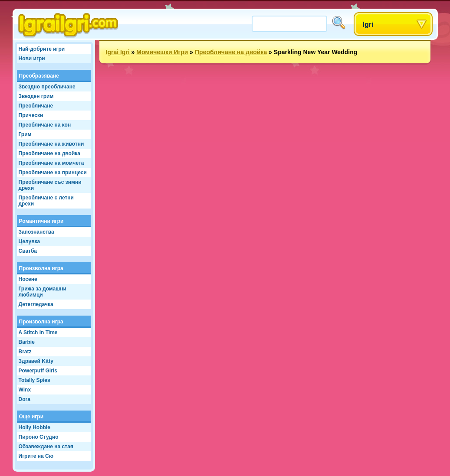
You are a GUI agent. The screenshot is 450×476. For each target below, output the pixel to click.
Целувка (30, 241)
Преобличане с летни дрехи (46, 201)
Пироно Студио (39, 437)
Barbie (27, 342)
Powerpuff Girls (38, 371)
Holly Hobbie (34, 427)
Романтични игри (41, 221)
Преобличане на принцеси (53, 173)
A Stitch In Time (38, 333)
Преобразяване (39, 76)
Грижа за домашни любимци (43, 292)
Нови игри (32, 59)
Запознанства (36, 232)
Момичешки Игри (162, 52)
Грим (25, 134)
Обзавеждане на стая (46, 447)
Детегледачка (36, 304)
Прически (31, 115)
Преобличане (36, 106)
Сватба (28, 251)
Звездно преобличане (47, 87)
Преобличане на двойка (49, 153)
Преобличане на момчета (51, 163)
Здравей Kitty (36, 361)
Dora (25, 399)
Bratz (25, 352)
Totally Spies (34, 380)
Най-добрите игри (42, 49)
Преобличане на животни (51, 144)
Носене (28, 279)
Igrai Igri (118, 52)
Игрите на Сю (36, 456)
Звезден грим (36, 96)
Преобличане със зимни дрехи (50, 185)
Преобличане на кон (45, 125)
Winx (25, 390)
